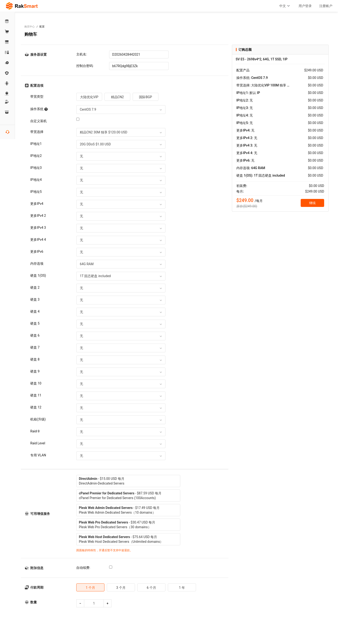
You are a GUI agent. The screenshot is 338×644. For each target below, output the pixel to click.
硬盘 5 (35, 323)
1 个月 (90, 588)
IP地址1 (36, 144)
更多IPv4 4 (38, 240)
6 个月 (151, 588)
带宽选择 (37, 132)
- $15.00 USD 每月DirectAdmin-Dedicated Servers (102, 481)
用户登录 (305, 6)
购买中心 (30, 27)
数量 (34, 602)
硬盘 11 (36, 395)
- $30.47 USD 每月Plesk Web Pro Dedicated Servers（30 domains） (117, 525)
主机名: (82, 54)
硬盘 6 (35, 335)
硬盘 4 (35, 311)
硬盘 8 (35, 359)
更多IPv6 (37, 252)
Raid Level (38, 443)
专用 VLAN (38, 455)
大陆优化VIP (89, 97)
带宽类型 (37, 97)
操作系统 (39, 109)
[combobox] (121, 110)
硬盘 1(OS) (38, 275)
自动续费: (83, 568)
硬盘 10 (36, 383)
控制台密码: (85, 66)
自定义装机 (38, 121)
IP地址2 (36, 156)
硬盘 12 (36, 407)
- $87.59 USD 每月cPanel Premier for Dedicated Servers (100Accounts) (120, 496)
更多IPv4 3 (38, 228)
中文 (285, 6)
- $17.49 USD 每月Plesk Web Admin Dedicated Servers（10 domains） (119, 510)
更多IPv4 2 (38, 216)
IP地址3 (36, 168)
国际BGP (145, 97)
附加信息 (37, 568)
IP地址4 (36, 180)
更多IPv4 (37, 204)
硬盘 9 (35, 371)
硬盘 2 (35, 287)
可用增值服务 (40, 514)
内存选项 (37, 264)
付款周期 (37, 587)
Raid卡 (35, 431)
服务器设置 (38, 54)
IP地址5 (36, 192)
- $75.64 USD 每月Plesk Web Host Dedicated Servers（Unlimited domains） (121, 539)
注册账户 (326, 6)
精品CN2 (117, 97)
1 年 (182, 588)
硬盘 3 (35, 299)
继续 (312, 203)
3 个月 (121, 588)
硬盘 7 (35, 347)
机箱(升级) (38, 419)
